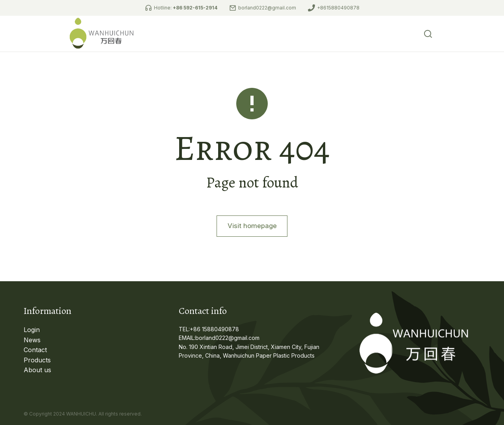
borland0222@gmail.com (267, 8)
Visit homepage (252, 237)
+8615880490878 (338, 8)
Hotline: (186, 8)
